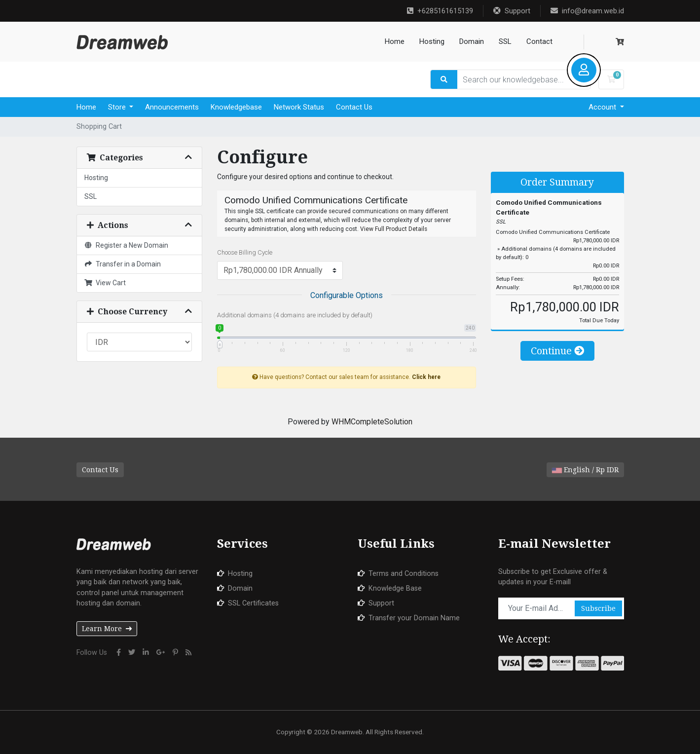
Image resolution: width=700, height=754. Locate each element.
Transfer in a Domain (123, 264)
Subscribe (598, 608)
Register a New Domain (127, 245)
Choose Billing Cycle (245, 252)
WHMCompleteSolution (372, 422)
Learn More (107, 629)
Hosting (432, 41)
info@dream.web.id (587, 11)
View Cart (105, 283)
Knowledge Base (395, 588)
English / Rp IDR (585, 470)
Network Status (299, 107)
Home (395, 41)
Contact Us (354, 107)
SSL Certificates (253, 603)
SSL (505, 41)
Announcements (172, 107)
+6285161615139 (440, 11)
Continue (557, 351)
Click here (426, 377)
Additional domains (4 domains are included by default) (295, 315)
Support (512, 11)
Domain (472, 41)
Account (603, 107)
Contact (539, 41)
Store (118, 107)
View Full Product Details (393, 229)
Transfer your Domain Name (414, 618)
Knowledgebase (236, 107)
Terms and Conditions (404, 574)
